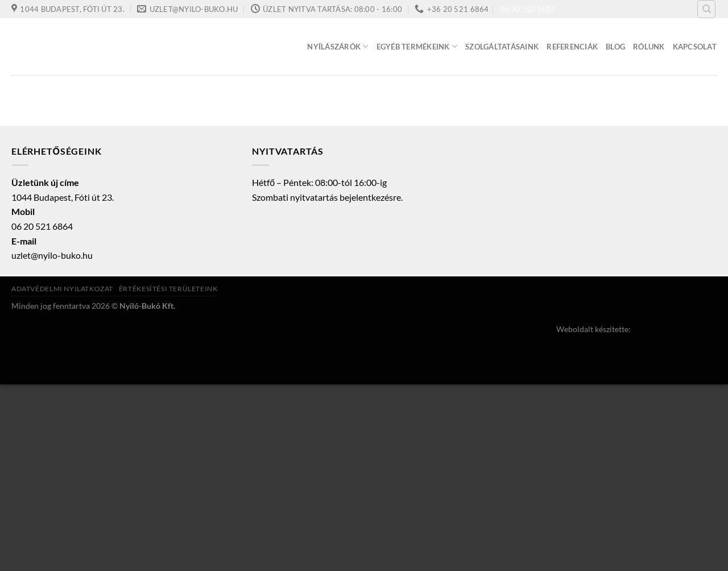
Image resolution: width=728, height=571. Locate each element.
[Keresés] (706, 9)
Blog (615, 47)
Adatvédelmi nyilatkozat (62, 289)
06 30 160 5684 (528, 9)
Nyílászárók (338, 46)
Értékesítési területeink (168, 289)
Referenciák (572, 47)
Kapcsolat (695, 47)
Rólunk (649, 47)
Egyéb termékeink (417, 46)
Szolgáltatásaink (502, 47)
